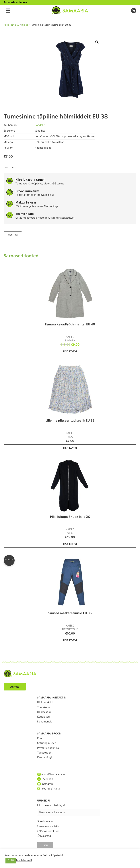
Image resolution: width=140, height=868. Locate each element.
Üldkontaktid (45, 702)
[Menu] (8, 11)
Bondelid (40, 125)
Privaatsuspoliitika (48, 748)
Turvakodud (44, 707)
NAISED (15, 25)
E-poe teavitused (50, 831)
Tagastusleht (45, 753)
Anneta (15, 687)
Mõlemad (46, 836)
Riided (25, 25)
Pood (6, 25)
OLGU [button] (11, 861)
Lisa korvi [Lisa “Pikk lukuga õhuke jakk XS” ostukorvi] (70, 544)
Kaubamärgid (45, 758)
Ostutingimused (47, 743)
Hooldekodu (44, 712)
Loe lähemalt (24, 860)
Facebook (45, 779)
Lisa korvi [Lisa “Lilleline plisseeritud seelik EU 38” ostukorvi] (70, 448)
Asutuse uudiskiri (50, 826)
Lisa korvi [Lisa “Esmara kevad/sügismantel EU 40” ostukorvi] (70, 352)
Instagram (45, 784)
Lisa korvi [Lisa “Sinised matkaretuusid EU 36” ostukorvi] (70, 641)
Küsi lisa (13, 235)
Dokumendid (45, 722)
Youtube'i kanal (49, 789)
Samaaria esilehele (15, 3)
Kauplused (43, 717)
